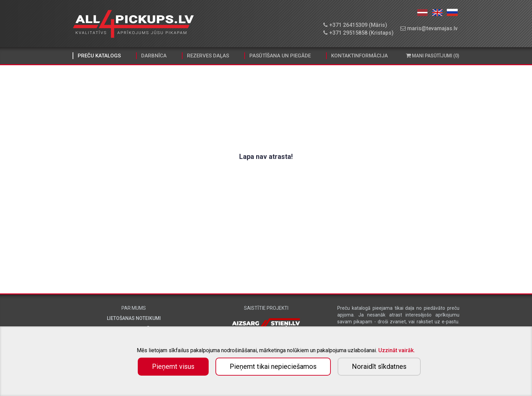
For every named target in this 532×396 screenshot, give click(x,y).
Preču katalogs (99, 56)
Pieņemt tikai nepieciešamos (273, 366)
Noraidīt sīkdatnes (379, 366)
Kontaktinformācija (359, 56)
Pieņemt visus (173, 366)
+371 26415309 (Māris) (355, 25)
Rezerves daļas (208, 56)
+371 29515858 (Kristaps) (358, 33)
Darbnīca (154, 56)
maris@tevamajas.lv (429, 28)
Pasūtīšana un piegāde (280, 56)
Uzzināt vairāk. (397, 350)
